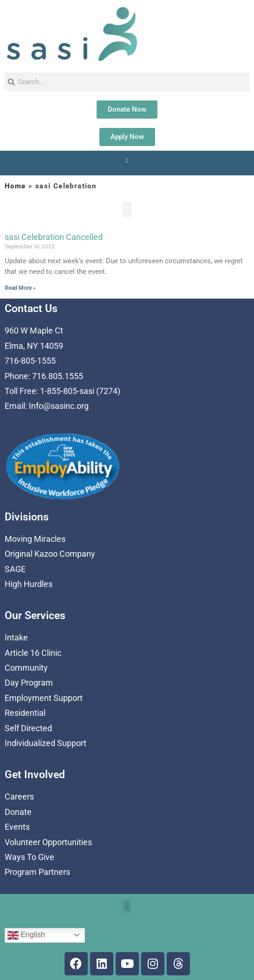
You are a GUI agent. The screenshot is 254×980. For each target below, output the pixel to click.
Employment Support (44, 698)
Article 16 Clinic (33, 653)
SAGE (15, 569)
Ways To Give (29, 857)
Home (15, 186)
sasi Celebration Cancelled (54, 237)
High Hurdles (29, 584)
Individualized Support (46, 743)
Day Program (29, 683)
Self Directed (28, 728)
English (26, 935)
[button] (127, 161)
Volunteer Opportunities (48, 842)
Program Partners (37, 872)
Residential (25, 713)
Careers (19, 797)
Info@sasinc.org (59, 406)
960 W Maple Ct (34, 330)
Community (26, 668)
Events (17, 827)
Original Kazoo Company (50, 554)
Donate (18, 812)
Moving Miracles (35, 539)
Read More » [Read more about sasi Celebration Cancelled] (20, 288)
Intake (16, 637)
